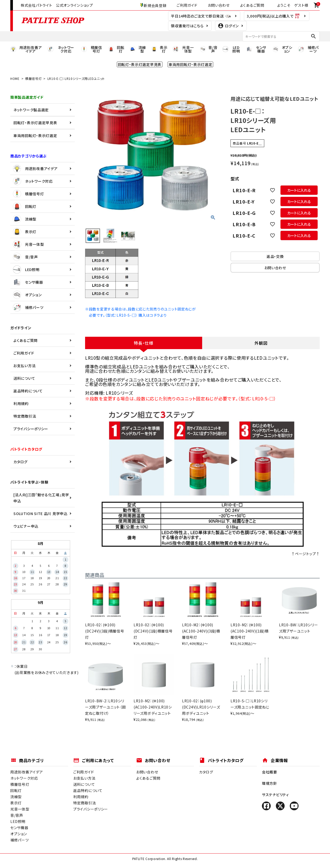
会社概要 (270, 772)
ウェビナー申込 (26, 526)
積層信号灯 (34, 78)
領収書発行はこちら (187, 26)
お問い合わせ (219, 5)
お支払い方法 (24, 366)
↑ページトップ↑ (305, 554)
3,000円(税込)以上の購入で (273, 16)
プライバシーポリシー (31, 429)
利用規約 (21, 403)
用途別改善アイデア (35, 168)
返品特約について (28, 391)
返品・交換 (275, 256)
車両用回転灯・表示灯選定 (35, 136)
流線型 (25, 219)
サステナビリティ (275, 795)
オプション (27, 295)
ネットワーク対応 (33, 181)
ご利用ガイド (187, 5)
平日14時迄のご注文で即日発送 (201, 16)
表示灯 (25, 232)
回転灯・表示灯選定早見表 (35, 123)
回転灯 (25, 206)
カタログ (20, 462)
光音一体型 (28, 244)
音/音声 (25, 257)
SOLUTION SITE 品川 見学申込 (40, 513)
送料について (24, 378)
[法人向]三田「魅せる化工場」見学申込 (41, 498)
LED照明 (26, 269)
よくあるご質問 (252, 5)
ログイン (228, 26)
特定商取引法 (25, 416)
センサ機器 (28, 282)
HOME (15, 78)
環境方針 (270, 783)
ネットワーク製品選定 (31, 110)
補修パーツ (28, 307)
